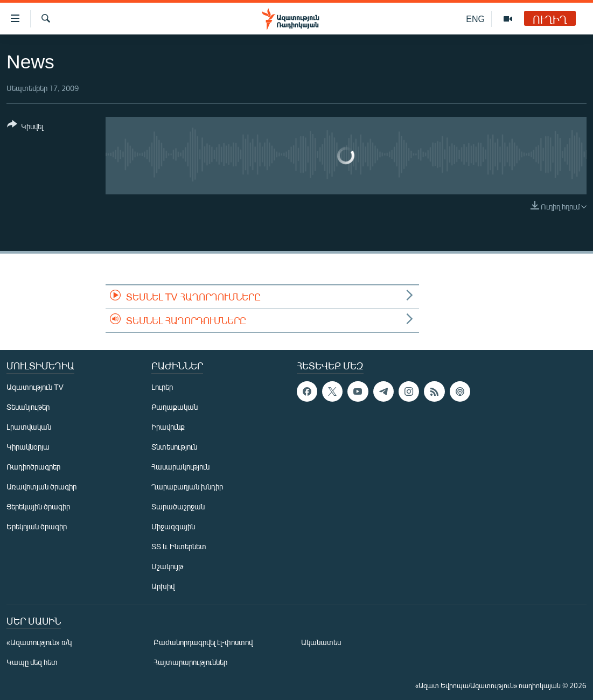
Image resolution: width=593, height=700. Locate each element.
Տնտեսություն (174, 447)
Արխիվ (163, 586)
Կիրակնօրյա (28, 447)
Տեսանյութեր (28, 407)
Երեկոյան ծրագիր (37, 526)
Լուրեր (162, 387)
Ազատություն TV (35, 387)
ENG (475, 19)
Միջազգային (173, 526)
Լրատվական (29, 427)
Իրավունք (168, 427)
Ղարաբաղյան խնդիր (187, 486)
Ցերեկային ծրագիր (38, 506)
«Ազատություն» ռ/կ (39, 642)
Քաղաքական (175, 407)
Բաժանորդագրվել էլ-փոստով (203, 642)
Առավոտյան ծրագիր (41, 486)
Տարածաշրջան (178, 506)
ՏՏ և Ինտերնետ (179, 546)
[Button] (25, 127)
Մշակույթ (167, 566)
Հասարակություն (180, 467)
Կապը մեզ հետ (32, 662)
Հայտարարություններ (190, 662)
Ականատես (321, 642)
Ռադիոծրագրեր (33, 467)
